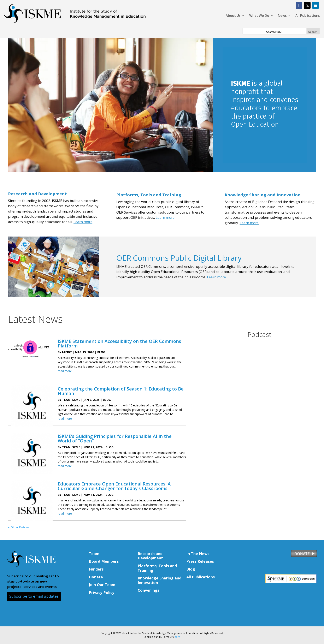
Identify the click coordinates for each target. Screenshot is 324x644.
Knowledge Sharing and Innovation (263, 195)
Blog (101, 352)
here (177, 637)
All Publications (308, 16)
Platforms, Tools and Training (157, 568)
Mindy (67, 352)
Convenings (148, 590)
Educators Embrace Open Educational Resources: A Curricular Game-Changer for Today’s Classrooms (114, 486)
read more (65, 371)
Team (94, 554)
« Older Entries (19, 527)
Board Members (104, 561)
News (282, 16)
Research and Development (150, 556)
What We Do (259, 16)
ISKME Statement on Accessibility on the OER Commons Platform (119, 343)
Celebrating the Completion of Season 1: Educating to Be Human (121, 391)
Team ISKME (71, 400)
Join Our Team (102, 585)
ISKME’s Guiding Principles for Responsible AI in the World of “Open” (115, 438)
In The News (198, 554)
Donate (96, 577)
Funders (96, 569)
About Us (233, 16)
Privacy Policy (102, 592)
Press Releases (200, 561)
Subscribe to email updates (34, 596)
